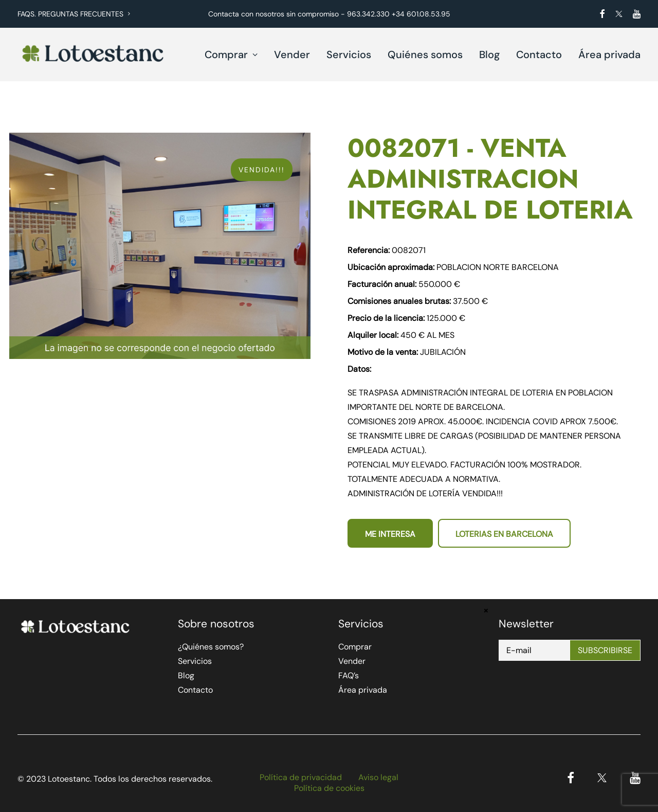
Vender (292, 55)
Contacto (539, 55)
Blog (489, 55)
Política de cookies (329, 788)
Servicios (349, 55)
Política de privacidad (301, 777)
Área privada (609, 55)
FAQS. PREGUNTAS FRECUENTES (74, 14)
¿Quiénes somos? (211, 647)
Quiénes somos (425, 55)
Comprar (231, 55)
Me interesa (390, 534)
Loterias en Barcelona (504, 534)
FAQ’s (349, 675)
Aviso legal (378, 777)
